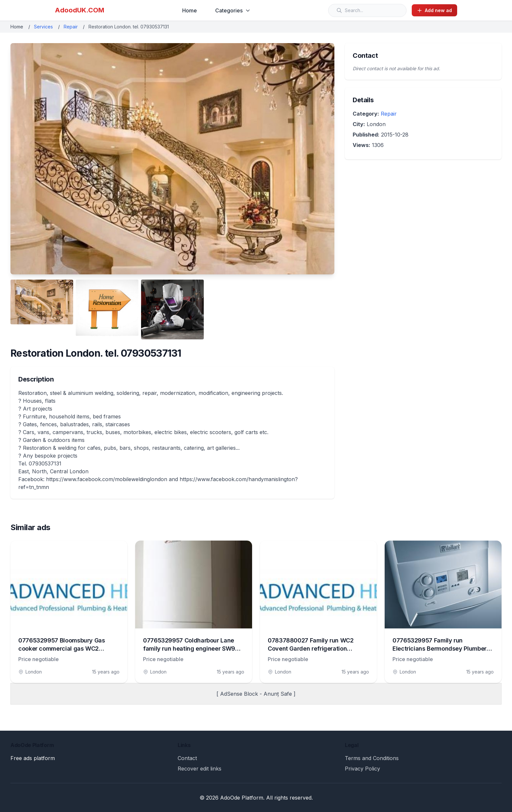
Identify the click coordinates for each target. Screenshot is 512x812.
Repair (71, 27)
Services (43, 27)
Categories (233, 10)
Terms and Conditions (372, 758)
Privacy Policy (362, 769)
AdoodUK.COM (80, 10)
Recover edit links (200, 769)
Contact (187, 758)
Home (190, 10)
